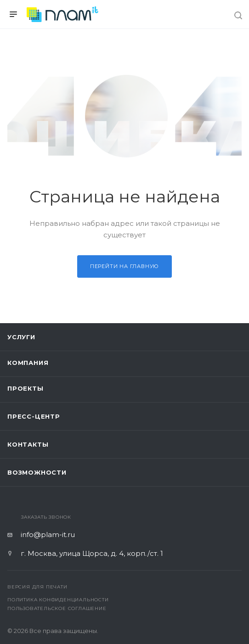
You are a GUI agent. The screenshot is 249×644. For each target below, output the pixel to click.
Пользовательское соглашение (57, 608)
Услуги (21, 337)
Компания (28, 363)
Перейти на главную (124, 266)
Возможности (37, 472)
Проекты (25, 388)
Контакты (28, 444)
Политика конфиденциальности (58, 600)
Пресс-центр (34, 416)
